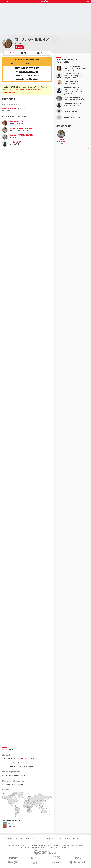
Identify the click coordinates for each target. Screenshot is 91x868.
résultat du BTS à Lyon (28, 79)
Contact (24, 846)
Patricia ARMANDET (18, 121)
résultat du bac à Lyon (28, 72)
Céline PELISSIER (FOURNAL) (21, 128)
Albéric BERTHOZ (61, 141)
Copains (44, 53)
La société (47, 846)
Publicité (33, 846)
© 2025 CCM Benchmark (63, 847)
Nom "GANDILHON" (71, 111)
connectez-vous (19, 90)
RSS (28, 846)
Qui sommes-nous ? (14, 846)
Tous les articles (55, 846)
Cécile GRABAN (16, 142)
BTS (41, 63)
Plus (87, 149)
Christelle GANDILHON (73, 74)
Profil (12, 53)
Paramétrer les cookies (27, 847)
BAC (13, 63)
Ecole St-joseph (9, 108)
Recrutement (65, 846)
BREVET (27, 63)
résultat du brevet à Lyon (28, 75)
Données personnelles (76, 846)
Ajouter (20, 47)
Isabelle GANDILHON (72, 97)
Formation (40, 846)
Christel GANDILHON (72, 66)
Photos (27, 53)
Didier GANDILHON (71, 81)
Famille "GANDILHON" (72, 117)
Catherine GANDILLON (73, 104)
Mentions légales (40, 847)
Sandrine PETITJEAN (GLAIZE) (21, 135)
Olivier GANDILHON (71, 87)
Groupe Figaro (50, 847)
